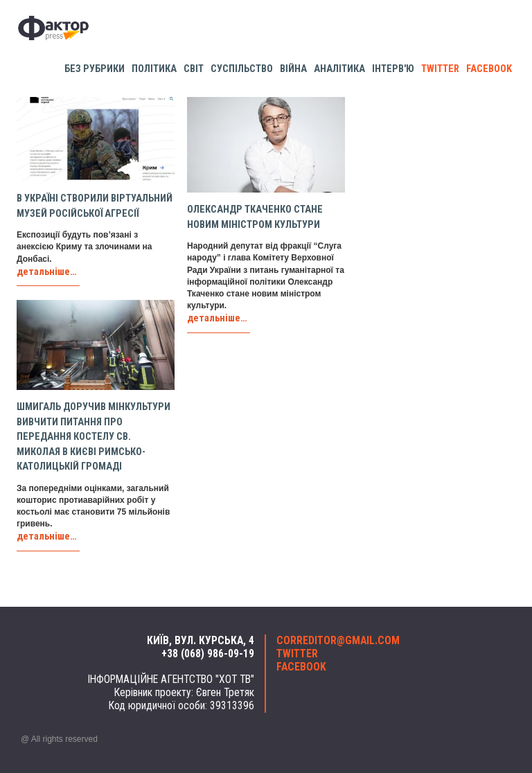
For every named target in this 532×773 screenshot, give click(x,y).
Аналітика (339, 69)
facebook (489, 69)
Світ (194, 69)
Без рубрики (95, 69)
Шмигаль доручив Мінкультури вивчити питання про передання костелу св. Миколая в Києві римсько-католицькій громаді (94, 437)
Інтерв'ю (393, 69)
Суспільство (242, 69)
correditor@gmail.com (338, 641)
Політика (154, 69)
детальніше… (47, 272)
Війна (293, 69)
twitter (440, 69)
